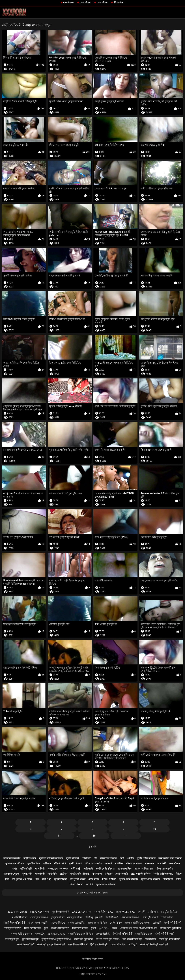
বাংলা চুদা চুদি (12, 939)
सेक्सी (115, 928)
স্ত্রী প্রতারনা (119, 2)
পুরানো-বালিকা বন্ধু (144, 869)
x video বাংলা (19, 917)
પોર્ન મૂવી (133, 944)
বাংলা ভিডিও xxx (103, 912)
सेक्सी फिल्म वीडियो (26, 944)
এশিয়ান (47, 863)
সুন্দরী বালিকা (72, 858)
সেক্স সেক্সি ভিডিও (130, 917)
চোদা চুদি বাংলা (150, 917)
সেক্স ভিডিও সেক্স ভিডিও (81, 934)
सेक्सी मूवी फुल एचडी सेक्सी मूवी (51, 944)
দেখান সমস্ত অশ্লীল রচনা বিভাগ (93, 893)
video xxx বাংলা (39, 912)
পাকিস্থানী (88, 869)
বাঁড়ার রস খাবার (134, 863)
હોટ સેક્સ (104, 928)
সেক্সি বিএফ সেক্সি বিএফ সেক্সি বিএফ (139, 928)
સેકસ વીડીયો (103, 934)
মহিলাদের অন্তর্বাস (12, 858)
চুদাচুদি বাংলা (58, 917)
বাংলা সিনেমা (76, 884)
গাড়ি (178, 879)
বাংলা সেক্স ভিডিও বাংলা (137, 923)
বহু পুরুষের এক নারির (22, 879)
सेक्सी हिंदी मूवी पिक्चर (84, 939)
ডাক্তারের (149, 863)
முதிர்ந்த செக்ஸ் (56, 934)
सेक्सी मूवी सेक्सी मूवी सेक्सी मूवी (154, 944)
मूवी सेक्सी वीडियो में (60, 912)
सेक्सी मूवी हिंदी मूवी (173, 923)
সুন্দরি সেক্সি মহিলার (146, 858)
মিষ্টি (122, 858)
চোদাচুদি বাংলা (75, 917)
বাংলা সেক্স (68, 2)
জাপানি (89, 884)
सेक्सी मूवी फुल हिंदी (94, 917)
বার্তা (15, 869)
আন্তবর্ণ (108, 863)
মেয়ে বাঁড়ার (85, 2)
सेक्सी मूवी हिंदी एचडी (165, 934)
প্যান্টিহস (119, 863)
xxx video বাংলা (82, 912)
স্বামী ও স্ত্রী (76, 869)
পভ (37, 879)
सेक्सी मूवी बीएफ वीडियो (170, 939)
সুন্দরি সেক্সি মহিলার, (15, 863)
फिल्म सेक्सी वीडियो (33, 928)
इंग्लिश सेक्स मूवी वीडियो (171, 928)
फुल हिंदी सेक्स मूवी (30, 939)
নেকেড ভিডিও (58, 923)
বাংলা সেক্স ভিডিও (60, 928)
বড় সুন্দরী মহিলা (78, 879)
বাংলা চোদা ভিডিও (97, 923)
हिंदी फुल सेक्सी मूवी (99, 944)
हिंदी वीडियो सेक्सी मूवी (132, 939)
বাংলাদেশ (97, 874)
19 (94, 836)
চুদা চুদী (142, 912)
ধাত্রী (7, 879)
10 (154, 829)
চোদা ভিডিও (167, 917)
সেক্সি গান (153, 912)
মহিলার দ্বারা (60, 863)
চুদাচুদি (92, 847)
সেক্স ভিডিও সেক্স (144, 934)
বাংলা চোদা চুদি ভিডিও (108, 939)
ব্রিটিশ (179, 874)
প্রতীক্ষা (64, 874)
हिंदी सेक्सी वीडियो (80, 928)
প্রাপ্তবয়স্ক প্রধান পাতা (92, 959)
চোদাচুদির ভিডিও (39, 917)
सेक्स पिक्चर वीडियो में (78, 944)
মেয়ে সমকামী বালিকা (140, 874)
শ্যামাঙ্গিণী (87, 858)
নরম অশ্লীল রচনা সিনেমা (170, 858)
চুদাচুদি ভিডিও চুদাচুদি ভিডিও (56, 939)
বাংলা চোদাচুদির (76, 923)
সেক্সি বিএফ (116, 923)
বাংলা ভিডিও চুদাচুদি (21, 934)
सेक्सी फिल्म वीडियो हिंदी (15, 923)
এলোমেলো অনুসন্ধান (58, 869)
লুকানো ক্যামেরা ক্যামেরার (51, 858)
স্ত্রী (95, 858)
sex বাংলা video (18, 912)
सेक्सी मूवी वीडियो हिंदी (122, 934)
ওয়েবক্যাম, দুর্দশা (11, 874)
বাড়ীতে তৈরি (30, 858)
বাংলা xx (40, 934)
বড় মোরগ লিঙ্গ (125, 869)
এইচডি (130, 858)
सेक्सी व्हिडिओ (112, 917)
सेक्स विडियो (151, 939)
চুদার (93, 928)
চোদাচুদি (157, 923)
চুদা (46, 928)
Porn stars (109, 879)
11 (59, 836)
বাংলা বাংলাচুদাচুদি (38, 923)
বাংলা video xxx (125, 912)
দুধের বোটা (27, 874)
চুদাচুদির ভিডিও (169, 912)
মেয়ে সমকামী (121, 874)
